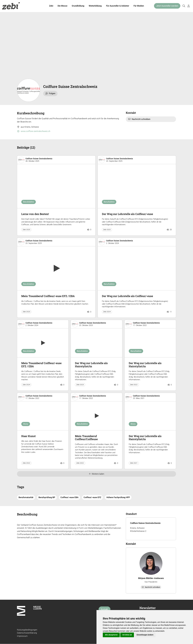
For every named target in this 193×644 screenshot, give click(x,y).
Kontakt (105, 609)
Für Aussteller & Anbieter (118, 6)
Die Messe (62, 6)
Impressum (22, 636)
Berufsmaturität (26, 497)
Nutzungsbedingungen (27, 630)
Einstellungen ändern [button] (145, 635)
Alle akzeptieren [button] (111, 635)
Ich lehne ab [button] (127, 635)
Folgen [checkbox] (50, 93)
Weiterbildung (95, 6)
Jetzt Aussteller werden (167, 6)
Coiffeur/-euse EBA (69, 497)
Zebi (51, 6)
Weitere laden (97, 474)
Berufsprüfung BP (47, 497)
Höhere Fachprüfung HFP (118, 497)
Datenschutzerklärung (27, 633)
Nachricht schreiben (139, 119)
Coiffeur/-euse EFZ (92, 497)
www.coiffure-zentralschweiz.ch (34, 131)
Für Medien (139, 6)
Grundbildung (78, 6)
